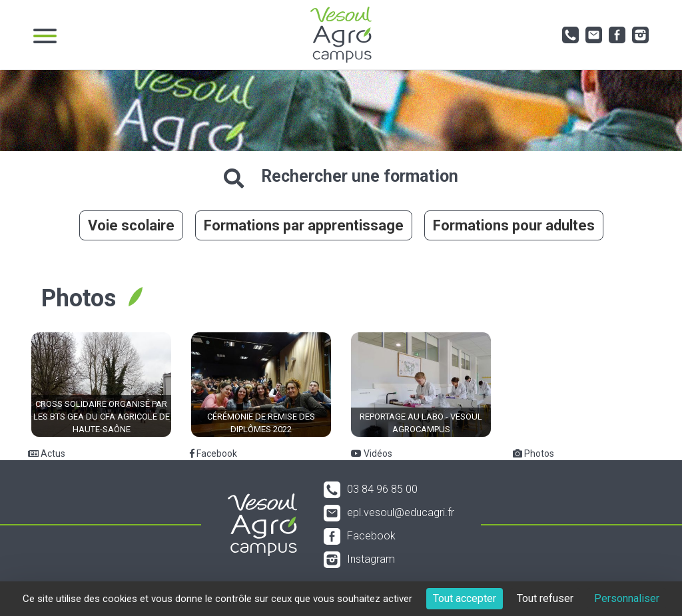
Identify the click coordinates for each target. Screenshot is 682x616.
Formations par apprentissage (304, 225)
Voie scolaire (131, 225)
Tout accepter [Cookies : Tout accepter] (465, 598)
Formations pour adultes (514, 225)
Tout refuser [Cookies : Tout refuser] (545, 598)
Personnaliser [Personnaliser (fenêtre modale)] (627, 598)
